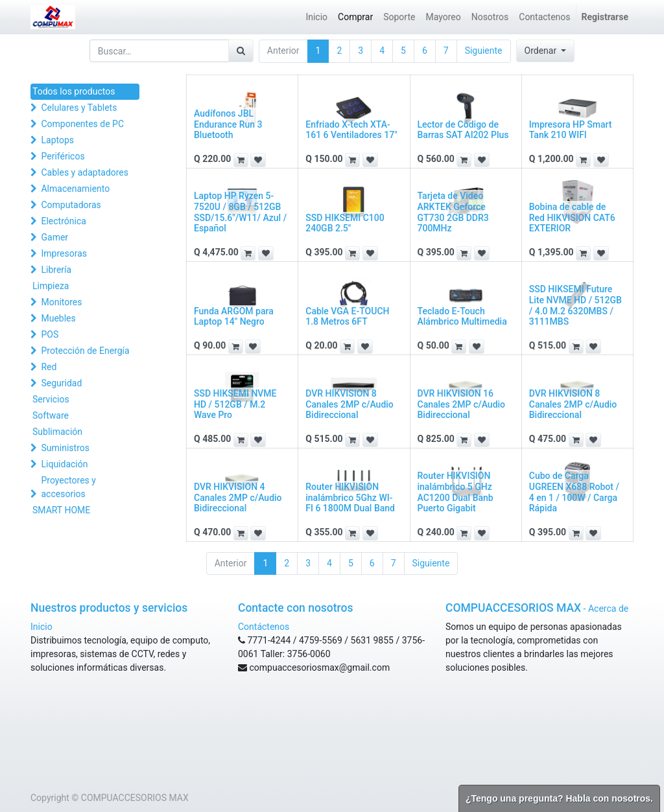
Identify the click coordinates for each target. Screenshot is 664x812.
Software (51, 415)
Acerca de (608, 609)
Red (49, 367)
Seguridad (61, 383)
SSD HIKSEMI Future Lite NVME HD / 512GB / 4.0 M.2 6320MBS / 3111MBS (575, 305)
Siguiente (484, 51)
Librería (56, 270)
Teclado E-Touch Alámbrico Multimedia (462, 317)
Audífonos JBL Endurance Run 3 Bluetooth (228, 124)
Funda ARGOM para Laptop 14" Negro (234, 317)
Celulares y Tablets (79, 108)
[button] (546, 51)
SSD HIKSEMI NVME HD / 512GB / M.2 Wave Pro (235, 404)
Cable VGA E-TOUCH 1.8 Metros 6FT (347, 317)
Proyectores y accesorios (68, 487)
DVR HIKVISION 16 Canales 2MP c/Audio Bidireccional (462, 404)
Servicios (51, 399)
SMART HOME (61, 510)
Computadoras (71, 205)
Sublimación (57, 432)
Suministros (65, 448)
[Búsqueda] (241, 51)
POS (50, 334)
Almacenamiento (75, 189)
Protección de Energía (85, 351)
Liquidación (64, 464)
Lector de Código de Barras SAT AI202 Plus (463, 130)
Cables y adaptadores (85, 172)
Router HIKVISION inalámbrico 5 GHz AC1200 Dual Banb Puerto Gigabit (456, 492)
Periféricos (63, 156)
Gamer (54, 237)
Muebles (58, 318)
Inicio (41, 627)
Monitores (61, 302)
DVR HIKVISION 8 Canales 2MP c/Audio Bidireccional (350, 404)
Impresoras (64, 253)
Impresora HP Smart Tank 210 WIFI (571, 130)
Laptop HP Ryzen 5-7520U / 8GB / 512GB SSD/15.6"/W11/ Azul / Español (240, 212)
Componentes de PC (82, 124)
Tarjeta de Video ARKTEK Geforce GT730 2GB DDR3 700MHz (453, 212)
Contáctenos (264, 627)
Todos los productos (74, 91)
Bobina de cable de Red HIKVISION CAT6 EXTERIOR (572, 218)
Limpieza (51, 286)
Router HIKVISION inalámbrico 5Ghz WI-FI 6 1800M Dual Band (350, 498)
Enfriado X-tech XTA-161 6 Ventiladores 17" (351, 130)
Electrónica (63, 221)
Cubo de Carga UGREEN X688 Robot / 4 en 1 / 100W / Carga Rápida (574, 492)
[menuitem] (316, 17)
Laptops (57, 140)
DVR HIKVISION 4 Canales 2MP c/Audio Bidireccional (238, 498)
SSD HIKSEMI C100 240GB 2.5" (345, 223)
